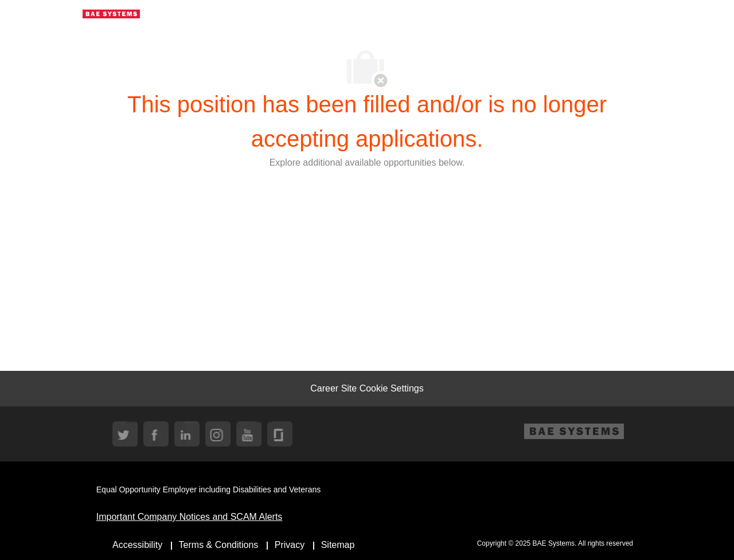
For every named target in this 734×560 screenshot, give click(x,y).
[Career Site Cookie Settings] (367, 389)
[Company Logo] (111, 13)
